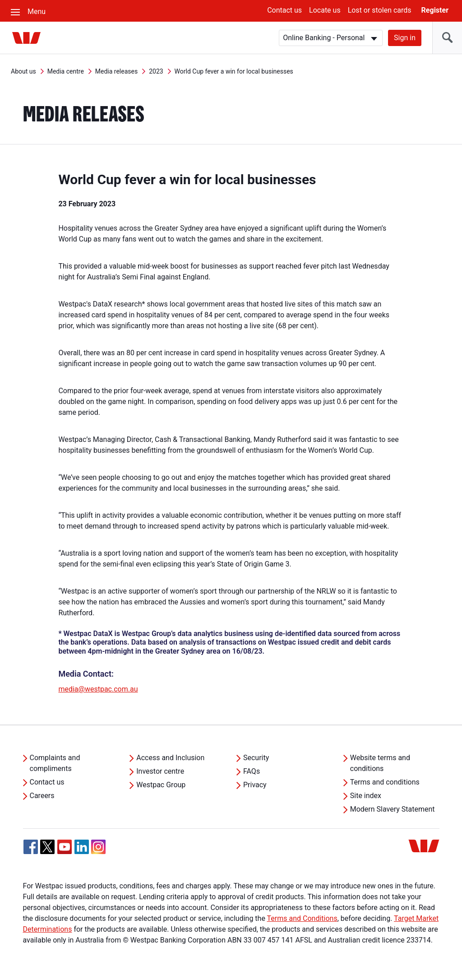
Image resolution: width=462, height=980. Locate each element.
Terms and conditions (385, 782)
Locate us (325, 10)
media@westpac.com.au (98, 689)
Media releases (116, 71)
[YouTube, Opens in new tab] (65, 847)
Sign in (405, 38)
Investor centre (160, 771)
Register (435, 10)
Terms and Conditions (302, 918)
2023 (156, 71)
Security (256, 758)
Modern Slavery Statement (393, 809)
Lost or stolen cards (380, 10)
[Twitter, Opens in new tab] (47, 847)
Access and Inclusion (170, 758)
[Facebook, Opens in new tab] (31, 847)
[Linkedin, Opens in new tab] (82, 847)
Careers (42, 796)
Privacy (255, 785)
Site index (366, 796)
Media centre (66, 71)
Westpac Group (161, 785)
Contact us (284, 10)
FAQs (252, 771)
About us (23, 71)
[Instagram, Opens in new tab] (98, 852)
